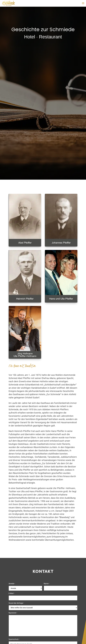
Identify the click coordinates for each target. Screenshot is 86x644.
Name (47, 584)
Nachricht (13, 613)
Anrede (12, 584)
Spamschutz (14, 639)
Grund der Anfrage (16, 603)
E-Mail (12, 594)
